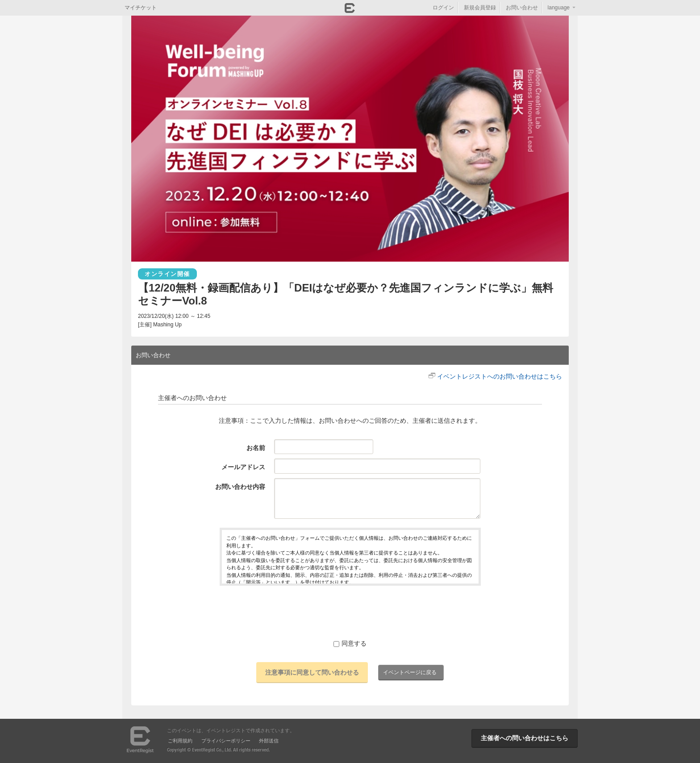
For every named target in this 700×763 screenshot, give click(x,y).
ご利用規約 (180, 741)
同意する (350, 643)
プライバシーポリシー (226, 741)
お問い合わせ (522, 8)
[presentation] (350, 612)
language (559, 8)
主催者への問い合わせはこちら (525, 738)
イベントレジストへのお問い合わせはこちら (500, 376)
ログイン (443, 8)
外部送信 (269, 741)
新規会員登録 (480, 8)
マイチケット (141, 8)
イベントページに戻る (410, 672)
